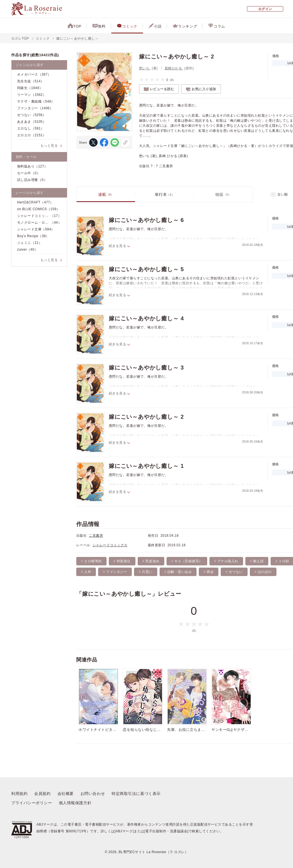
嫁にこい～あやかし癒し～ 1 (146, 466)
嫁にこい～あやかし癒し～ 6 (146, 220)
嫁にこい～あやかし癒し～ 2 (146, 417)
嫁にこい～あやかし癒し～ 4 (146, 319)
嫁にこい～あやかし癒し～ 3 (146, 368)
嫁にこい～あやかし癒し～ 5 (146, 269)
